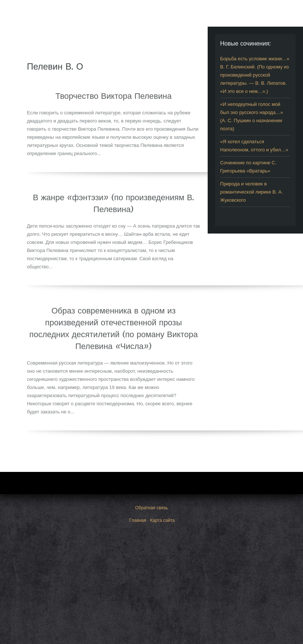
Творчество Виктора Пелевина (113, 96)
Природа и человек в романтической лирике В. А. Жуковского (252, 192)
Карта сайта (162, 520)
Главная (138, 520)
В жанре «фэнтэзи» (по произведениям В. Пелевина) (113, 203)
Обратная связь (151, 508)
